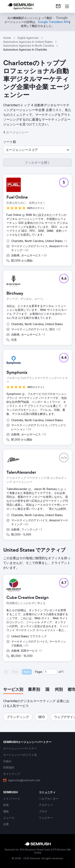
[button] (37, 150)
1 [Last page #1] (63, 672)
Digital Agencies (28, 38)
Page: (39, 672)
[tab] (13, 690)
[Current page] (50, 672)
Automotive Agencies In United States (28, 42)
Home (7, 38)
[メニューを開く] (67, 6)
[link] (58, 6)
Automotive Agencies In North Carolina (28, 46)
